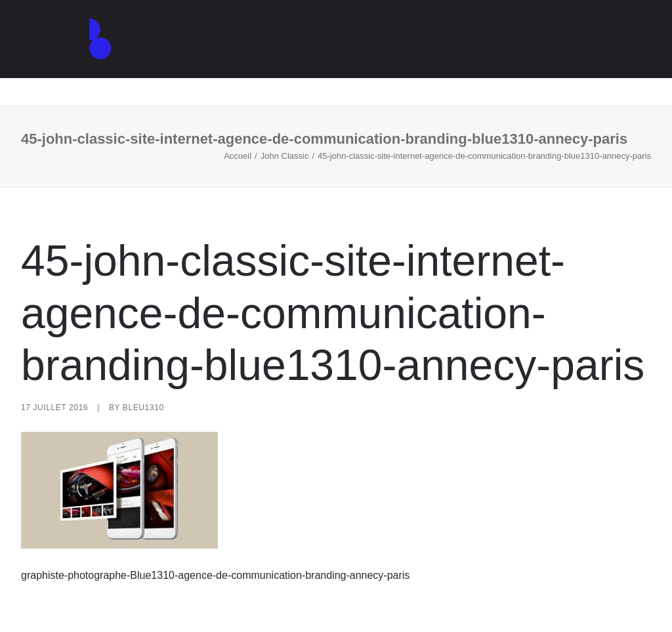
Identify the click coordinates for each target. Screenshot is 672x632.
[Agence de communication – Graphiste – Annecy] (84, 53)
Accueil (238, 156)
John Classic (285, 156)
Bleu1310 (143, 408)
